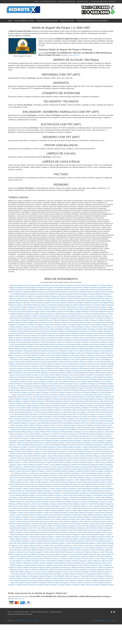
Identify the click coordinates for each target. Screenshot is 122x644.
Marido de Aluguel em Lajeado (89, 545)
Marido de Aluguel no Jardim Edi (54, 473)
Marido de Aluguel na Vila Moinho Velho (84, 388)
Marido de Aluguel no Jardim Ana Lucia (28, 447)
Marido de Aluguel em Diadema (56, 559)
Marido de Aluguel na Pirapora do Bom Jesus (54, 580)
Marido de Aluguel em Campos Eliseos (99, 285)
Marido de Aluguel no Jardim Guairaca (92, 478)
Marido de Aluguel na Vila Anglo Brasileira (35, 344)
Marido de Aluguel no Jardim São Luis (27, 528)
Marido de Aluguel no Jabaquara (79, 441)
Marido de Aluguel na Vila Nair (25, 392)
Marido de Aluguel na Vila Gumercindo (21, 373)
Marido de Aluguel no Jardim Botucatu (98, 454)
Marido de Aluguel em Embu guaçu (59, 567)
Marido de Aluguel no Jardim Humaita (48, 482)
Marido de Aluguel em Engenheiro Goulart (98, 287)
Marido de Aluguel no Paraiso (65, 550)
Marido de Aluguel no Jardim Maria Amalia (52, 491)
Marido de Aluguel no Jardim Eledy (78, 473)
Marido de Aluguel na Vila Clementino (42, 357)
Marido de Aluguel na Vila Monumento (34, 390)
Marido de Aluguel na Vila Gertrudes (93, 373)
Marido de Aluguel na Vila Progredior (92, 406)
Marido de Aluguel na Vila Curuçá (93, 360)
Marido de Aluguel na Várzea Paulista (91, 583)
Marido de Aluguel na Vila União (33, 423)
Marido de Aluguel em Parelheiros (56, 296)
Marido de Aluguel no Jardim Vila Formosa (37, 543)
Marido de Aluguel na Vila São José (78, 416)
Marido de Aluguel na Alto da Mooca (23, 425)
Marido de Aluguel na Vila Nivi (95, 392)
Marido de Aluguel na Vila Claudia (68, 355)
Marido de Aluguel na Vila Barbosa (83, 346)
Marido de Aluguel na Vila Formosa (100, 371)
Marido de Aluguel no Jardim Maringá (60, 493)
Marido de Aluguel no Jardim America (42, 445)
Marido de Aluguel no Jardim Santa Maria (62, 517)
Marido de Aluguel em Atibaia (86, 572)
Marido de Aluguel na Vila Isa (29, 381)
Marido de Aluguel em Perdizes (101, 296)
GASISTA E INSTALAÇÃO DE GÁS (67, 2)
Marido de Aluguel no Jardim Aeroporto (91, 443)
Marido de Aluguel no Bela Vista (87, 312)
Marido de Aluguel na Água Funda (49, 309)
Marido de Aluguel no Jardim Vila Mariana (66, 543)
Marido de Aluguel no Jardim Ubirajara (78, 539)
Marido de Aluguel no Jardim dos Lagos (29, 473)
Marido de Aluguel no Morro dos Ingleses (54, 548)
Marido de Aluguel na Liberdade (27, 327)
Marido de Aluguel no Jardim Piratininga (37, 508)
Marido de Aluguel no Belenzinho (94, 427)
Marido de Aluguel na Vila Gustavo (59, 366)
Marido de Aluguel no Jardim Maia (74, 489)
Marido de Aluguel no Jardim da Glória (69, 465)
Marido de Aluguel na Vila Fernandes (46, 371)
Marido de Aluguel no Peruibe (59, 574)
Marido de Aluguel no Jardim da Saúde (80, 467)
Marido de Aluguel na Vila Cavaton (44, 355)
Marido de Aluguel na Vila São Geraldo (52, 416)
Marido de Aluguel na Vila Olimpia (84, 397)
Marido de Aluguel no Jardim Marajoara (24, 491)
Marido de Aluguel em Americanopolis (22, 285)
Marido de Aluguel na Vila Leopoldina (46, 384)
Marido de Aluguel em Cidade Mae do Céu (83, 318)
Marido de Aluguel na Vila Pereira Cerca (99, 401)
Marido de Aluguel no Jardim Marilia (35, 493)
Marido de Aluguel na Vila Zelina (78, 423)
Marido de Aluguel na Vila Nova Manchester (44, 552)
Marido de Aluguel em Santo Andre (38, 561)
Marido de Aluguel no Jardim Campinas (100, 456)
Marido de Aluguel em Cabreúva (66, 583)
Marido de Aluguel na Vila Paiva (26, 399)
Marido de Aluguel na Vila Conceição (68, 357)
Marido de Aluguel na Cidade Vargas (21, 322)
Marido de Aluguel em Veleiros (33, 307)
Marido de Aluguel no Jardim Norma (67, 497)
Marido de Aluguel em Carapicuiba (77, 576)
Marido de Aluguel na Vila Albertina (20, 340)
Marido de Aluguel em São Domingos (99, 301)
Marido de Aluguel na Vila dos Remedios (86, 366)
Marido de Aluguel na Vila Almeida (96, 340)
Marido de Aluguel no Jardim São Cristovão (91, 524)
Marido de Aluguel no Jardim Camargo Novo (26, 458)
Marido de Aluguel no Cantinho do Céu (49, 434)
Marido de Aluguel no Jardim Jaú (50, 486)
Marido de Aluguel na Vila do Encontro (87, 364)
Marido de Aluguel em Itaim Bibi (42, 292)
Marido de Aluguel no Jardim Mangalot (100, 489)
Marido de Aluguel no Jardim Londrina (21, 489)
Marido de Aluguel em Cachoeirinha (72, 285)
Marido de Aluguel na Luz (48, 327)
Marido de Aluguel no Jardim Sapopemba (97, 530)
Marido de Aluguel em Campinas (34, 567)
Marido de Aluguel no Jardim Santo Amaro (49, 521)
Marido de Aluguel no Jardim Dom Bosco (76, 471)
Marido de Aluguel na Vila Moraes (60, 390)
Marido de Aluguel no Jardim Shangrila (48, 532)
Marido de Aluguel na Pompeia (63, 331)
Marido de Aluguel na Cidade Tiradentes (98, 320)
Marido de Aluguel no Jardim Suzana (79, 535)
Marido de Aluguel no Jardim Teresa (53, 537)
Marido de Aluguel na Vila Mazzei (21, 353)
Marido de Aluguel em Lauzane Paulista (36, 294)
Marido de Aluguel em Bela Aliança (63, 312)
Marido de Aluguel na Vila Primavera (66, 406)
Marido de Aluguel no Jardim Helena (99, 480)
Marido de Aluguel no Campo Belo (101, 432)
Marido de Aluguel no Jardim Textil (78, 537)
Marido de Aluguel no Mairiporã (43, 583)
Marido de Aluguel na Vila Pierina (43, 403)
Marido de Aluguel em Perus (19, 298)
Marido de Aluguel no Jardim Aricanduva (62, 449)
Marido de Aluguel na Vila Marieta (70, 329)
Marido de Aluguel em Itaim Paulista (66, 292)
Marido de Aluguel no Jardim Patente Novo (51, 502)
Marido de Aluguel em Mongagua (27, 576)
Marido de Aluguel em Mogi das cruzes (73, 563)
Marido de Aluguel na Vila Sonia (95, 419)
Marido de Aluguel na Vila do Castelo (61, 364)
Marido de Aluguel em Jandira (48, 578)
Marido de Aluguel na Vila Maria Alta (61, 386)
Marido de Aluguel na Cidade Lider (56, 318)
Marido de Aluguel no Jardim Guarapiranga (44, 480)
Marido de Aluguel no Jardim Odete (93, 497)
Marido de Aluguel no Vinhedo (55, 585)
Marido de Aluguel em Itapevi (27, 578)
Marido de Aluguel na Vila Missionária (57, 388)
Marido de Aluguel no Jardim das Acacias (51, 467)
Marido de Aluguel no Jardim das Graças (63, 469)
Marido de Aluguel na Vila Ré (36, 408)
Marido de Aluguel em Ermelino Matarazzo (25, 290)
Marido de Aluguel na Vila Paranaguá (76, 399)
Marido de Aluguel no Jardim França (40, 478)
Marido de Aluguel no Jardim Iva (103, 484)
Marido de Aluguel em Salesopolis (85, 569)
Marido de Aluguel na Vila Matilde (21, 351)
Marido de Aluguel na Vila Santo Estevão (68, 414)
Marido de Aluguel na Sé (17, 338)
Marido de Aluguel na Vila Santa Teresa (86, 412)
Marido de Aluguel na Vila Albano (101, 338)
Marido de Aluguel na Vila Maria (37, 386)
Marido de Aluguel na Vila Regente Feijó (61, 408)
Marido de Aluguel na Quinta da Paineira (57, 333)
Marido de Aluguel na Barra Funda (39, 312)
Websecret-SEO (97, 621)
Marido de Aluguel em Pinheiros (41, 298)
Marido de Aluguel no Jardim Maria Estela (82, 491)
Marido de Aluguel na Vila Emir (29, 368)
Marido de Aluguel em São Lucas (48, 303)
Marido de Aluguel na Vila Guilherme (92, 375)
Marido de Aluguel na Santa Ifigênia (53, 336)
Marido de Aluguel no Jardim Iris (27, 484)
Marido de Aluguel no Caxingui (63, 436)
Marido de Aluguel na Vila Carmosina (99, 353)
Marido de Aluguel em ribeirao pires (99, 563)
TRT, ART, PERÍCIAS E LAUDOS (48, 2)
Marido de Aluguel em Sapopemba (45, 305)
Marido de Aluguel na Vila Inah (89, 377)
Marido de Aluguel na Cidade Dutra (59, 316)
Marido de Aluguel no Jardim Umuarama (30, 541)
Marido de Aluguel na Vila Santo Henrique (98, 414)
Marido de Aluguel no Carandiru (101, 434)
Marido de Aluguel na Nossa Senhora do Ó (93, 327)
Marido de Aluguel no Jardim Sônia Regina (25, 535)
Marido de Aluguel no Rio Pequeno (50, 519)
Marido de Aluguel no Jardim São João (76, 526)
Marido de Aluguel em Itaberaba (19, 292)
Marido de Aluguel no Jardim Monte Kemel (63, 495)
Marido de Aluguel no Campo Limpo (72, 552)
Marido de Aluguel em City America (71, 287)
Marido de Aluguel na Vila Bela (26, 349)
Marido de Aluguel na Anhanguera (96, 309)
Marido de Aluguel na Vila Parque (101, 399)
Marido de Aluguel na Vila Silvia (25, 419)
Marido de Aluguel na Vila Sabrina (60, 410)
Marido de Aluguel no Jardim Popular (64, 508)
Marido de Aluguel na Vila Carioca (74, 353)
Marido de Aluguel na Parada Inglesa (95, 329)
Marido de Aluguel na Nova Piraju (43, 554)
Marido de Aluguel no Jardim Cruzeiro (42, 465)
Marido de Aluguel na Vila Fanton (21, 371)
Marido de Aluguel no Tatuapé (87, 517)
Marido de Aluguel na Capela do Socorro (54, 314)
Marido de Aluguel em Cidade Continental (31, 316)
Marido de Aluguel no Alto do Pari (75, 425)
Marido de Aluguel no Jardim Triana (28, 539)
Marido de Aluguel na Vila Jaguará (75, 381)
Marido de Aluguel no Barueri (35, 559)
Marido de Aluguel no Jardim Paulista (79, 502)
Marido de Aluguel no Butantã (57, 432)
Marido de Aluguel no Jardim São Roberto (38, 530)
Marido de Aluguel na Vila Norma (20, 554)
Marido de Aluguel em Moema (85, 294)
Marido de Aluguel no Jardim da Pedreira (22, 467)
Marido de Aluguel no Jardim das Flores (35, 469)
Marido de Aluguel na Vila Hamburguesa (43, 377)
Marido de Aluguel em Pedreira (79, 296)
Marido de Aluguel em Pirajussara (85, 298)
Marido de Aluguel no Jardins (68, 545)
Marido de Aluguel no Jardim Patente (23, 502)
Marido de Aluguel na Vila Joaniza (99, 381)
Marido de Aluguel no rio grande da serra (33, 572)
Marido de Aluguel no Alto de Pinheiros (50, 425)
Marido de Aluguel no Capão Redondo (76, 434)
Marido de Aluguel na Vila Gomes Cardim (40, 375)
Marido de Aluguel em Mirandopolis (62, 294)
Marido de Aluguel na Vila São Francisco (24, 416)
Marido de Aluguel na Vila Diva (36, 364)
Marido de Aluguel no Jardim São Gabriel (47, 526)
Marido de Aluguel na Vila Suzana (37, 421)
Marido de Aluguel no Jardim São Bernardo (32, 524)
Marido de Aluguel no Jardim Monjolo (35, 495)
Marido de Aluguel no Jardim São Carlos (61, 524)
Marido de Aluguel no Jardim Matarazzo (90, 449)
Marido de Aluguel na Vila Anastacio (88, 342)
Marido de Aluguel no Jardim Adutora (64, 443)
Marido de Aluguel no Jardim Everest (56, 475)
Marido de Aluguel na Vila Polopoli (94, 403)
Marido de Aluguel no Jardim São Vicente (67, 530)
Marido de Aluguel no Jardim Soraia (53, 535)
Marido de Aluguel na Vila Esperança (77, 368)
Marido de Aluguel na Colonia (44, 322)
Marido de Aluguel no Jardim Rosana (92, 513)
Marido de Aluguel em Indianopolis (76, 290)
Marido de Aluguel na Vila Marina (31, 333)
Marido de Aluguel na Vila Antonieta (63, 344)
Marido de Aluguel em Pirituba (69, 462)
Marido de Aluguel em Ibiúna (102, 580)
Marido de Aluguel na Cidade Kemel (31, 318)
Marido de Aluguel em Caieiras (81, 580)
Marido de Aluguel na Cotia (73, 565)
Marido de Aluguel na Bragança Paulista (100, 585)
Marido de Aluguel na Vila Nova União (58, 397)
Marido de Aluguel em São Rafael (21, 305)
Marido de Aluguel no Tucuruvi (79, 548)
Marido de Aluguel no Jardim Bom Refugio (42, 454)
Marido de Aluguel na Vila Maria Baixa (87, 386)
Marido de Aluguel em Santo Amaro (74, 301)
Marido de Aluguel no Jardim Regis (95, 511)
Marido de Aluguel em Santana (50, 301)
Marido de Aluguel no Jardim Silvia (74, 532)
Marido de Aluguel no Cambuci (78, 432)
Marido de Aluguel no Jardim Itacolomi (52, 484)
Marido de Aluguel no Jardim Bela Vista (92, 451)
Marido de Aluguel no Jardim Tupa (53, 539)
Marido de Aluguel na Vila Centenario (93, 355)
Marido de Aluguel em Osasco (83, 561)
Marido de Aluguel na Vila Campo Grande (47, 353)
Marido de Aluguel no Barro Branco (50, 427)
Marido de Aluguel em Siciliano (68, 305)
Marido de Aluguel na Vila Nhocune (71, 392)
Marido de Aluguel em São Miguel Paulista (99, 303)
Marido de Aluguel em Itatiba (76, 585)
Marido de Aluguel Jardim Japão (95, 554)
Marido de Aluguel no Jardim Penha (86, 504)
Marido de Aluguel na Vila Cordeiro (43, 360)
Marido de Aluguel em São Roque (26, 580)
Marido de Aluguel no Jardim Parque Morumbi (98, 500)
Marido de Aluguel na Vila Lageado (21, 384)
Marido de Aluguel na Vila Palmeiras (50, 399)
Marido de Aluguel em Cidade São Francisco (38, 320)
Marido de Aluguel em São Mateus (72, 303)
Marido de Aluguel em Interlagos (100, 290)
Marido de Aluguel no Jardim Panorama (42, 500)
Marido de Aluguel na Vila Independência (35, 379)
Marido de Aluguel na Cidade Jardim (84, 316)
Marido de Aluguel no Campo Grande (22, 434)
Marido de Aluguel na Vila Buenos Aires (47, 351)
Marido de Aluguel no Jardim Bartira (66, 451)
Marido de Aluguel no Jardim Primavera (92, 508)
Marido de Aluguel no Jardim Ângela (81, 447)
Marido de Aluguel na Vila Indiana (62, 379)
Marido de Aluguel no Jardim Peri (34, 506)
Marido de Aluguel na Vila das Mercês (93, 362)
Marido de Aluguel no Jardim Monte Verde (93, 495)
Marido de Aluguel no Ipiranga (57, 441)
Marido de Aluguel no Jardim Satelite (22, 532)
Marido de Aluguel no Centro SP (85, 436)
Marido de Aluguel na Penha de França (38, 331)
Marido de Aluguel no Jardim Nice (43, 497)
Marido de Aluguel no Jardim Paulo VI (30, 504)
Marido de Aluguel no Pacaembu (43, 550)
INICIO (36, 2)
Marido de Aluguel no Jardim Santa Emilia (43, 515)
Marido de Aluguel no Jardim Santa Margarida (31, 517)
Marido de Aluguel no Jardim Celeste (100, 460)
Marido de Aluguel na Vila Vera (56, 423)
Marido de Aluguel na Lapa (85, 325)
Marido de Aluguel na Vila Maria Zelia (57, 307)
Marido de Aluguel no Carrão (20, 436)
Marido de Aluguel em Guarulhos (28, 563)
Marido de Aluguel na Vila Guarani (67, 375)
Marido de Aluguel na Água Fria (25, 309)
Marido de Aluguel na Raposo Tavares (85, 333)
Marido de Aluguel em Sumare (90, 305)
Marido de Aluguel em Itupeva (33, 585)
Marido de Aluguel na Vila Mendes (86, 379)
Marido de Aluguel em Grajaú (25, 438)
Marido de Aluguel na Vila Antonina (88, 344)
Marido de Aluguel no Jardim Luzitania (48, 489)
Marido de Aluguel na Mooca (67, 327)
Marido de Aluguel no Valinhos (94, 565)
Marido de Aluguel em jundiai (20, 565)
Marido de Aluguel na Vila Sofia (72, 419)
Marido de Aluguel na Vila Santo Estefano (39, 414)
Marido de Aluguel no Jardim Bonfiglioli (71, 454)
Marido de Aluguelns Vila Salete (84, 410)
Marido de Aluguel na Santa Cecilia (28, 336)
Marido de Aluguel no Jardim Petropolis (87, 506)
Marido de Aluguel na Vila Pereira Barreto (71, 401)
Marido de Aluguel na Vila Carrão (19, 355)
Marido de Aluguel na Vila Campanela (99, 351)
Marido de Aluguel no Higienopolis (47, 438)
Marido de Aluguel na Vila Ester (102, 368)
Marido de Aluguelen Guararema (61, 569)
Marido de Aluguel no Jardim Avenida (40, 451)
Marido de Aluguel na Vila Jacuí (51, 381)
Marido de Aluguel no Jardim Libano (99, 486)
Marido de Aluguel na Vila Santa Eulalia (34, 412)
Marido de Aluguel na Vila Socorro (49, 419)
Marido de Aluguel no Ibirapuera (97, 438)
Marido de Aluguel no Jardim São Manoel (55, 528)
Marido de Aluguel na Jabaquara (19, 401)
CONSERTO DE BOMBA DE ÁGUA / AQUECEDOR (103, 2)
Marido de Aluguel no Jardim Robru (67, 513)
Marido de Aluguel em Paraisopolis (31, 296)
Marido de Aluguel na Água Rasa (73, 309)
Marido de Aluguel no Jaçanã (19, 443)
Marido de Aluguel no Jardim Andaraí (55, 447)
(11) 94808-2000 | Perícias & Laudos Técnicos (25, 621)
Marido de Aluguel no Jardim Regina (70, 511)
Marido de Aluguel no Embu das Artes (72, 578)
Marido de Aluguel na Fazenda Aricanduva (94, 322)
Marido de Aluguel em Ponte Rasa (86, 331)
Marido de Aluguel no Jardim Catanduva (73, 460)
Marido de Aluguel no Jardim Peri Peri (60, 506)
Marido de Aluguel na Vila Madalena (95, 384)
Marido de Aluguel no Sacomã (26, 519)
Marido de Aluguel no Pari (96, 519)
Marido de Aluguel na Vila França (47, 373)
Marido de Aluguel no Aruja (49, 563)
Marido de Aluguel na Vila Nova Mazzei (31, 397)
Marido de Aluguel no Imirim (36, 441)
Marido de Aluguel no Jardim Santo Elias (78, 521)
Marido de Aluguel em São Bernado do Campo (84, 559)
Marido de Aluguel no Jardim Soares (100, 532)
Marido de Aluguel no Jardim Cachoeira (72, 456)
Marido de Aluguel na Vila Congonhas (94, 357)
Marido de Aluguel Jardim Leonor (74, 486)
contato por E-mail (74, 55)
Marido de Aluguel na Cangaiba (29, 314)
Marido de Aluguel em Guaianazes (52, 290)
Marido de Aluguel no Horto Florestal (73, 438)
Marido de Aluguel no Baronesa (26, 427)
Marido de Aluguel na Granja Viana (42, 325)
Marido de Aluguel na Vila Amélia (38, 342)
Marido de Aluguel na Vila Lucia (71, 384)
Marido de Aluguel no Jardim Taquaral (27, 537)
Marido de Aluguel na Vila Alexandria (71, 340)
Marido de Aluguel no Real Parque (74, 519)
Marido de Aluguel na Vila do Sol (35, 366)
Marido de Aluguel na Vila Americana (62, 342)
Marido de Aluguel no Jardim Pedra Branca (58, 504)
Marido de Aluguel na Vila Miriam (32, 388)
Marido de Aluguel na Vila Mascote (45, 340)
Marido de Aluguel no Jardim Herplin (22, 482)
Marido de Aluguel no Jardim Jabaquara (25, 486)
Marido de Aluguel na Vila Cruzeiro (68, 360)
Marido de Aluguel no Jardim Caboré (46, 456)
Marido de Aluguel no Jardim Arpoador (67, 556)
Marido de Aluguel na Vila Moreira (84, 390)
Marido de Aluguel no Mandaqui (27, 548)
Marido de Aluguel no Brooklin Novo (84, 430)
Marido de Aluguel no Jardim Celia (20, 462)
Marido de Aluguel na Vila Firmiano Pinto (73, 371)
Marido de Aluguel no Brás (62, 430)
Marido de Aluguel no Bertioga (38, 574)
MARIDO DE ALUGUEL (83, 2)
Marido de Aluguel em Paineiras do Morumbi (43, 329)
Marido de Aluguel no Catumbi (41, 436)
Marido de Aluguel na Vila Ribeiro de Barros (91, 408)
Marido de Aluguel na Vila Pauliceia (43, 401)
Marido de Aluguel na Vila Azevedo (58, 346)
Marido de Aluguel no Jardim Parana (69, 500)
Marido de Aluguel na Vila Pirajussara (68, 403)
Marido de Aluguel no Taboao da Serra (85, 567)
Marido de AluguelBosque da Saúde (39, 430)
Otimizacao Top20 (110, 621)
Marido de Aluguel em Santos (61, 561)
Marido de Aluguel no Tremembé (101, 548)
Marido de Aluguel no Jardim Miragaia (91, 469)
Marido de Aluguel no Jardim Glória (66, 478)
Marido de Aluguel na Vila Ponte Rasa (40, 406)
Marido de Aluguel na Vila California (73, 351)
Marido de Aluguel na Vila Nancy (47, 392)
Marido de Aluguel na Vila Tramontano (86, 421)
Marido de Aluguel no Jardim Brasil (20, 456)
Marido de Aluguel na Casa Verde (81, 314)
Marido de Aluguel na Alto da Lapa (102, 423)
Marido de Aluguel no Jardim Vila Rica (95, 543)
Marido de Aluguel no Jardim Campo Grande (58, 458)
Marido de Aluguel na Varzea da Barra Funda (74, 338)
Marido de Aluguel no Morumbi (20, 550)
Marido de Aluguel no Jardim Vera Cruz (84, 541)
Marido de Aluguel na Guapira (65, 325)
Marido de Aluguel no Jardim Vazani (57, 541)
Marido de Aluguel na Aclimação (82, 307)
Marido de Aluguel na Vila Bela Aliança (50, 349)
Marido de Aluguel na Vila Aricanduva (33, 346)
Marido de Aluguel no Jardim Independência (77, 482)
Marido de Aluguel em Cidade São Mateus (68, 320)
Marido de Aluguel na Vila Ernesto (52, 368)
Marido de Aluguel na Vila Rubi (37, 410)
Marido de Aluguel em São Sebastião (52, 576)
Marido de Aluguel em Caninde (19, 287)
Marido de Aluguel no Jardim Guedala (73, 480)
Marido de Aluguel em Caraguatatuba (83, 574)
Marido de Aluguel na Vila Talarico (61, 421)
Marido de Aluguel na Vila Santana (60, 412)
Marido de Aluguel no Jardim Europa (30, 475)
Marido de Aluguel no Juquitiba (21, 583)
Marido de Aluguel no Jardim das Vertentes (46, 471)
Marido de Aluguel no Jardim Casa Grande (44, 460)
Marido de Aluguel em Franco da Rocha (62, 572)
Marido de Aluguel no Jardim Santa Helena (73, 515)
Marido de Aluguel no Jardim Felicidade (83, 475)
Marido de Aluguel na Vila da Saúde (39, 362)
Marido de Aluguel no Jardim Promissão (99, 552)
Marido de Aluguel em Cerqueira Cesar (45, 287)
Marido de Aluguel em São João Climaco (22, 303)
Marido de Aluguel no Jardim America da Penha (72, 445)
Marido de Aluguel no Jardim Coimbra (93, 462)
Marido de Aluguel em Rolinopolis (27, 301)
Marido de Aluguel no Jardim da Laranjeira (98, 465)
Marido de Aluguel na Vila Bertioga (76, 349)
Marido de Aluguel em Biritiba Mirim (37, 569)
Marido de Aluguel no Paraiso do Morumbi (90, 550)
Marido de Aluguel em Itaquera (90, 292)
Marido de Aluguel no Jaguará (102, 441)
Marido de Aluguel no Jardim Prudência (43, 511)
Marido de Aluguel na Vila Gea (70, 373)
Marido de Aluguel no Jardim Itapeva (78, 484)
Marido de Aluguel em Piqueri (63, 298)
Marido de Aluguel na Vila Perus (20, 403)
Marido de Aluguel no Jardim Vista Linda (43, 545)
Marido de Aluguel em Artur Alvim (48, 285)
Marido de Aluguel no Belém (72, 427)
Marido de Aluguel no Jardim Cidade (45, 462)
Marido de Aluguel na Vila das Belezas (66, 362)
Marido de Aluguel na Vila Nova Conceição (74, 395)
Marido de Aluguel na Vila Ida (68, 377)
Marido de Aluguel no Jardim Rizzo (42, 513)
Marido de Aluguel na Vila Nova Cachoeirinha (43, 395)
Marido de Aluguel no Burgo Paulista (33, 432)
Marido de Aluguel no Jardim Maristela (87, 493)
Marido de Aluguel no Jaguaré (41, 443)
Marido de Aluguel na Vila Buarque (101, 349)
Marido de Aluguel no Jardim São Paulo (84, 528)
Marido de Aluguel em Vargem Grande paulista (47, 565)
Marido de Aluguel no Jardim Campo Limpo (89, 458)
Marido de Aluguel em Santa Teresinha (80, 336)
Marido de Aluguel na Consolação (67, 322)
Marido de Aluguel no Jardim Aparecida (33, 449)
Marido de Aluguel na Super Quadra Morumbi (42, 338)
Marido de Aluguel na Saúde (103, 336)
